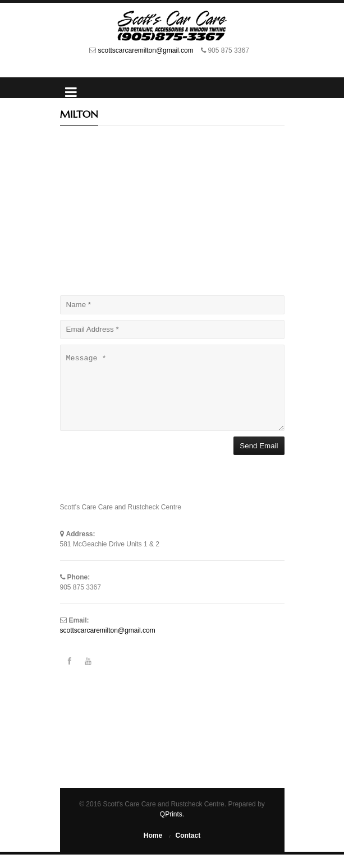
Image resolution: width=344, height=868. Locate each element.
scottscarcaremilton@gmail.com (147, 50)
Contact (188, 849)
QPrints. (172, 828)
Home (153, 849)
